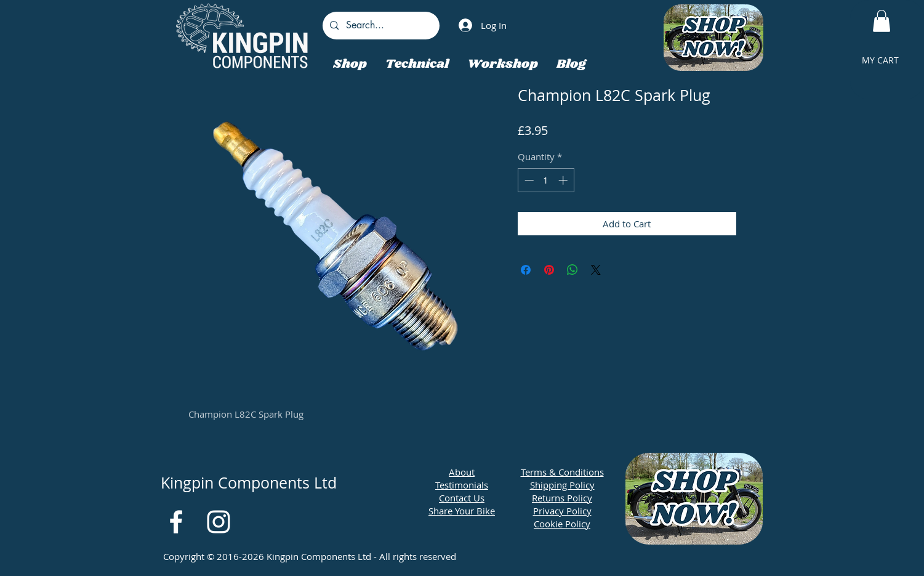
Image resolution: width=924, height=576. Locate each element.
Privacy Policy (562, 511)
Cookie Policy (562, 524)
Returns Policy (562, 498)
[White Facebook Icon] (176, 522)
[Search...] (380, 26)
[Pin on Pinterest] (549, 270)
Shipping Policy (562, 485)
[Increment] (564, 180)
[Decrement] (528, 180)
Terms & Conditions (562, 472)
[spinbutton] (546, 180)
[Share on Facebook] (526, 270)
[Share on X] (596, 270)
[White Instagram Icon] (219, 522)
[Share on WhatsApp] (572, 270)
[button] (882, 21)
